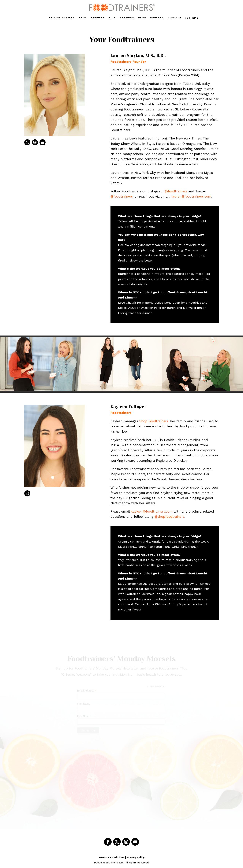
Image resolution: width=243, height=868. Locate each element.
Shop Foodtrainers (154, 421)
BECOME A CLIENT (62, 18)
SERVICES (98, 18)
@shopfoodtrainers (169, 517)
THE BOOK (127, 18)
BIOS (112, 18)
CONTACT (175, 18)
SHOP (83, 18)
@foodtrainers (176, 191)
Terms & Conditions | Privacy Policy (121, 857)
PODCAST (157, 18)
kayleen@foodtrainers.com (152, 511)
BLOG (142, 18)
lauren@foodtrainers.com (191, 196)
